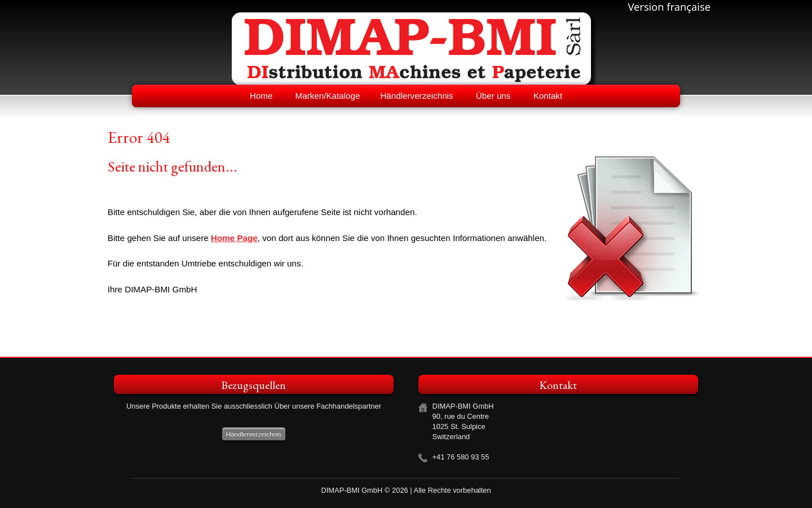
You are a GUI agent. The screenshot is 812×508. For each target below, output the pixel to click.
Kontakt (548, 96)
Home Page (234, 238)
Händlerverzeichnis (416, 96)
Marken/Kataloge (328, 96)
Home (261, 96)
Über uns (493, 96)
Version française (669, 7)
